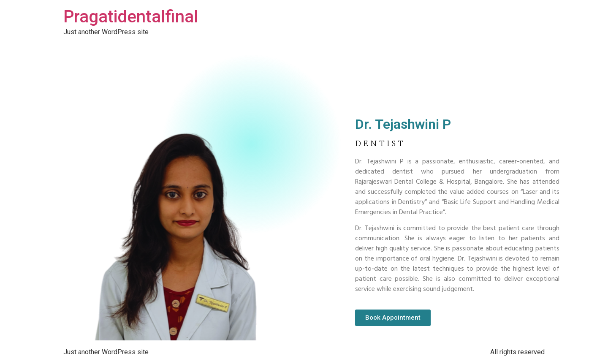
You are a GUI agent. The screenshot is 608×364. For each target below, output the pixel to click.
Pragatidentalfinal (131, 17)
